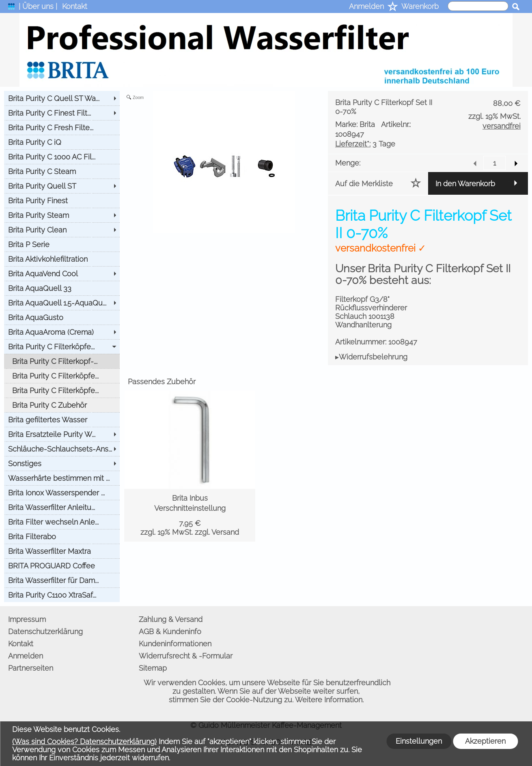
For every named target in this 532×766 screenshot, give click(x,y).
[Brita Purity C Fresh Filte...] (62, 127)
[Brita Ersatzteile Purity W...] (62, 434)
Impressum (27, 619)
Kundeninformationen (175, 644)
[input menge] (494, 163)
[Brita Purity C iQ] (62, 142)
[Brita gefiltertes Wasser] (62, 420)
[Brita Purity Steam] (62, 215)
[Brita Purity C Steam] (62, 171)
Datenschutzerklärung (45, 632)
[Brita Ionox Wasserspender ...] (62, 493)
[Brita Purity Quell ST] (62, 186)
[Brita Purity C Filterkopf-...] (62, 361)
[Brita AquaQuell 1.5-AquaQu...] (62, 303)
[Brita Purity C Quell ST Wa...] (62, 98)
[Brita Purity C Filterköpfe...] (62, 346)
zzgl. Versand (217, 532)
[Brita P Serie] (62, 244)
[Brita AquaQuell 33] (62, 288)
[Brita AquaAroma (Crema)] (62, 332)
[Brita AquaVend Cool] (62, 273)
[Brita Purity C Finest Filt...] (62, 113)
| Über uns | (38, 6)
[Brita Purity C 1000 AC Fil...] (62, 157)
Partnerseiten (31, 668)
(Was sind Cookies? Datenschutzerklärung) (84, 741)
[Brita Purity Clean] (62, 230)
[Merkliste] (393, 7)
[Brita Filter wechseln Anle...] (62, 522)
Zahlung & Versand (171, 619)
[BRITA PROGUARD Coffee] (62, 566)
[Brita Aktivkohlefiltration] (62, 259)
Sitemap (153, 668)
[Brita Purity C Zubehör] (62, 405)
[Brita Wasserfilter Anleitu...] (62, 507)
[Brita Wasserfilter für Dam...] (62, 580)
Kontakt (75, 6)
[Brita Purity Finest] (62, 200)
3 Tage (365, 144)
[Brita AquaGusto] (62, 317)
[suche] (478, 6)
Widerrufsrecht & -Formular (186, 656)
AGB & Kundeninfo (170, 632)
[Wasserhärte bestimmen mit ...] (62, 478)
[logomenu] (11, 9)
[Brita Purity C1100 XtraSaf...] (62, 595)
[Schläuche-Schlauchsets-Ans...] (62, 449)
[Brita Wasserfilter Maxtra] (62, 551)
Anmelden (366, 6)
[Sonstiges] (62, 463)
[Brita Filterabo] (62, 536)
